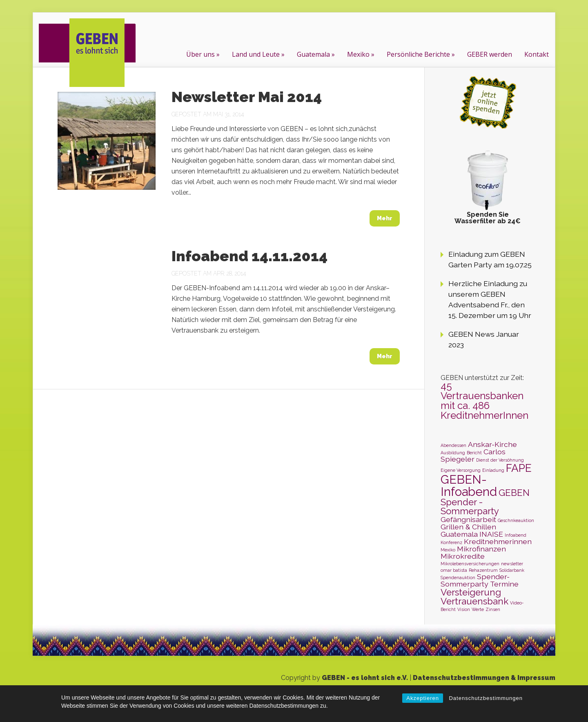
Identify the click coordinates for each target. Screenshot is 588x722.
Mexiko (358, 54)
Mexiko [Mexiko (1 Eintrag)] (448, 550)
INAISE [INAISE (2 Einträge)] (491, 534)
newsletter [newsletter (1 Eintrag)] (512, 564)
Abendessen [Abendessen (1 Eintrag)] (453, 445)
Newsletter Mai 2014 (247, 97)
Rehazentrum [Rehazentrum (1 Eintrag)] (483, 570)
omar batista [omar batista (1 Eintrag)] (454, 570)
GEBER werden (490, 54)
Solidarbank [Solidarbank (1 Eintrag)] (512, 570)
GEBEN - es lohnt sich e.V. (365, 678)
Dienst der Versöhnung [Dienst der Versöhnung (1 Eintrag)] (500, 460)
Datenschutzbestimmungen (486, 698)
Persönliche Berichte (418, 54)
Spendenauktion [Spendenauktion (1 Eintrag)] (458, 578)
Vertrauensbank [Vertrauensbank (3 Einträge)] (474, 601)
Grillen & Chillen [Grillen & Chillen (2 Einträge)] (468, 527)
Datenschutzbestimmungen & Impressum (484, 678)
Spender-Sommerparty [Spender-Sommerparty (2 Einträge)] (475, 580)
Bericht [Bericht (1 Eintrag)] (474, 453)
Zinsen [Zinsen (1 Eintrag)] (493, 609)
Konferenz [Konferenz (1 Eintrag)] (451, 542)
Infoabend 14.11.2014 (249, 256)
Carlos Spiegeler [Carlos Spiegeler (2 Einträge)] (473, 455)
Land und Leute (256, 54)
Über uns (200, 54)
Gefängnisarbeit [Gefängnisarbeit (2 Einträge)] (468, 519)
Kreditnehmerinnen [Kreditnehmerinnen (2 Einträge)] (498, 541)
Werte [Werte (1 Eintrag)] (478, 609)
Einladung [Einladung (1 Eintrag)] (493, 470)
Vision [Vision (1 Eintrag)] (464, 609)
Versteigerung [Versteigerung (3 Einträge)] (471, 592)
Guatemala (313, 54)
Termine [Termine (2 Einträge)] (504, 584)
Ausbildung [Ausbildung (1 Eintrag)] (453, 453)
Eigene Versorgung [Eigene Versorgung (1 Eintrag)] (461, 470)
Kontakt (537, 54)
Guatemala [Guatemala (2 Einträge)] (459, 534)
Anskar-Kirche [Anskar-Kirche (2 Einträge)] (492, 444)
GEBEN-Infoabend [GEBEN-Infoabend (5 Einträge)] (469, 485)
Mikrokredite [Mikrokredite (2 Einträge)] (463, 556)
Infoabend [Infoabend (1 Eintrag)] (516, 535)
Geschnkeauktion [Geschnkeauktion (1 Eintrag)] (516, 520)
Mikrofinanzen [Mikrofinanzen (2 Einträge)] (481, 549)
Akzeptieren (423, 698)
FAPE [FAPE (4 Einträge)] (519, 468)
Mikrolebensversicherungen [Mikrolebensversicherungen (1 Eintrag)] (470, 564)
